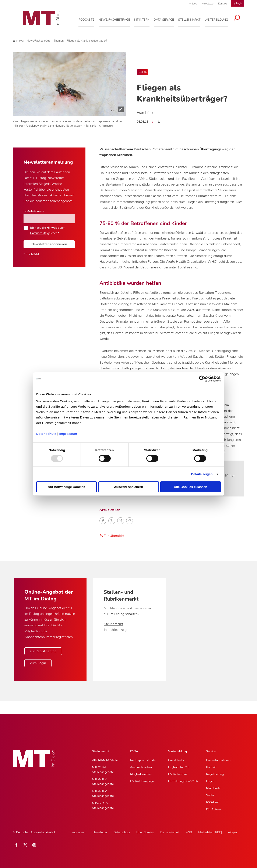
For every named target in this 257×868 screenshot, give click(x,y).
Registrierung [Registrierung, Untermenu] (215, 774)
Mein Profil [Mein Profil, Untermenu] (213, 788)
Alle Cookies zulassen (191, 487)
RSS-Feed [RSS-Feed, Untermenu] (213, 802)
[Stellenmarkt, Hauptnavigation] (192, 19)
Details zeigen (202, 474)
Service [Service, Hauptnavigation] (211, 751)
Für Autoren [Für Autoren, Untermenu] (214, 809)
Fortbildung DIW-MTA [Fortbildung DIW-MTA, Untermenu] (183, 781)
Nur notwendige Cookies (67, 487)
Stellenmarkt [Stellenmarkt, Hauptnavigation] (101, 751)
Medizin (142, 72)
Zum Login (38, 663)
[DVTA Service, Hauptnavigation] (166, 19)
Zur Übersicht (112, 536)
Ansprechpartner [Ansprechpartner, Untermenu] (141, 767)
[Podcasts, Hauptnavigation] (89, 19)
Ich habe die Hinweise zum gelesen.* (48, 230)
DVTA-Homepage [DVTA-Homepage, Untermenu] (142, 781)
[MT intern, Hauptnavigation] (144, 19)
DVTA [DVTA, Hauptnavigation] (134, 751)
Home (18, 41)
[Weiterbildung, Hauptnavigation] (219, 19)
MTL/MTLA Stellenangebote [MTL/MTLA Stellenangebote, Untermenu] (103, 781)
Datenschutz (46, 433)
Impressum (68, 433)
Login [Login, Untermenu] (210, 781)
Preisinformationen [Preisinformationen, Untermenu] (219, 760)
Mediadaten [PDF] (210, 832)
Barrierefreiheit (170, 832)
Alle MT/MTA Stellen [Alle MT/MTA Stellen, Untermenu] (106, 760)
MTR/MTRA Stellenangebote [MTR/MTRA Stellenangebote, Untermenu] (103, 793)
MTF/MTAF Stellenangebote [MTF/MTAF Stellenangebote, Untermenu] (103, 770)
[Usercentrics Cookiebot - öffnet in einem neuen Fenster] (202, 379)
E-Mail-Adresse (34, 211)
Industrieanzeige (116, 630)
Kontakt (223, 4)
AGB (189, 832)
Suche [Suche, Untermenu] (210, 795)
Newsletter (208, 4)
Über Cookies (145, 832)
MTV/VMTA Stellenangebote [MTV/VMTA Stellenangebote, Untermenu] (103, 806)
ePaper (233, 832)
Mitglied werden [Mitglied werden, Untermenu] (141, 774)
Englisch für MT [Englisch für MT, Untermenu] (179, 767)
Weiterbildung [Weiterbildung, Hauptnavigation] (177, 751)
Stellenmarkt (113, 624)
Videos (193, 4)
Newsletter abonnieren (49, 244)
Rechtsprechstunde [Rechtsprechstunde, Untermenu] (143, 760)
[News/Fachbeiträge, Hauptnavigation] (117, 19)
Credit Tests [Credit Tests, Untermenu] (176, 760)
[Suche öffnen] (239, 17)
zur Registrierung (43, 651)
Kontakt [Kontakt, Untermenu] (211, 767)
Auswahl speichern (129, 487)
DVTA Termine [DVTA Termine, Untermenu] (178, 774)
